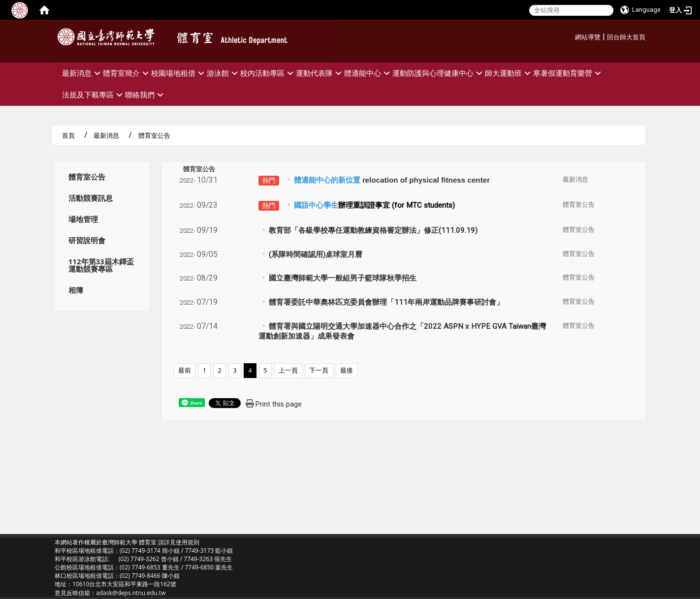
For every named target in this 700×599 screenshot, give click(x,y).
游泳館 (223, 73)
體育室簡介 (127, 73)
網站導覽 (588, 37)
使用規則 (188, 542)
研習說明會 (87, 240)
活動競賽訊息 (91, 198)
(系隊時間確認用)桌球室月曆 (316, 254)
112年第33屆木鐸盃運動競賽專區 (101, 265)
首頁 (68, 135)
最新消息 (82, 73)
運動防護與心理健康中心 (439, 73)
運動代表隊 (320, 73)
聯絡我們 (145, 95)
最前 (185, 370)
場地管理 (83, 219)
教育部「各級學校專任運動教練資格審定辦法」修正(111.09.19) (373, 230)
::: (571, 36)
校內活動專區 (268, 73)
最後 (347, 370)
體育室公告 (87, 177)
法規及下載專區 (94, 95)
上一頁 (288, 370)
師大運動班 (509, 73)
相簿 (76, 290)
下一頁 (319, 370)
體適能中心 (368, 73)
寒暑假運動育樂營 (568, 73)
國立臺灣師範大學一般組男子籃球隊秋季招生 (343, 278)
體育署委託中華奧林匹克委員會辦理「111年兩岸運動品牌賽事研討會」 (386, 302)
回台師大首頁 (626, 37)
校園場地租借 (179, 73)
